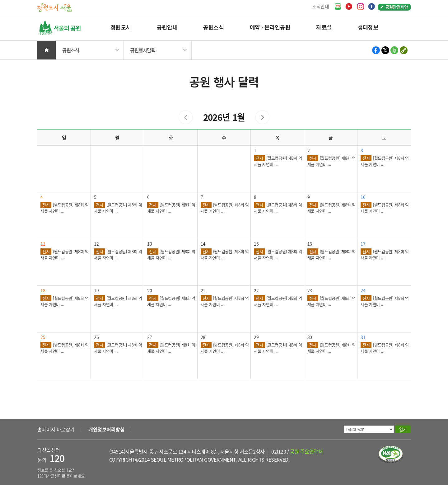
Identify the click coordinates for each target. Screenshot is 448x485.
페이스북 (372, 7)
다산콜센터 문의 (51, 455)
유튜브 (349, 7)
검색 (401, 28)
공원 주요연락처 (306, 451)
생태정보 (368, 27)
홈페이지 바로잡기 (56, 429)
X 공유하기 (385, 50)
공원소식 (213, 27)
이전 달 (186, 117)
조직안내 (321, 6)
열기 (403, 429)
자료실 (324, 27)
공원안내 (167, 27)
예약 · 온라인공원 (270, 27)
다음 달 (262, 117)
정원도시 (121, 27)
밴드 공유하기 (394, 50)
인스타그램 (360, 7)
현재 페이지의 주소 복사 (403, 50)
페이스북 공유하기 (376, 50)
